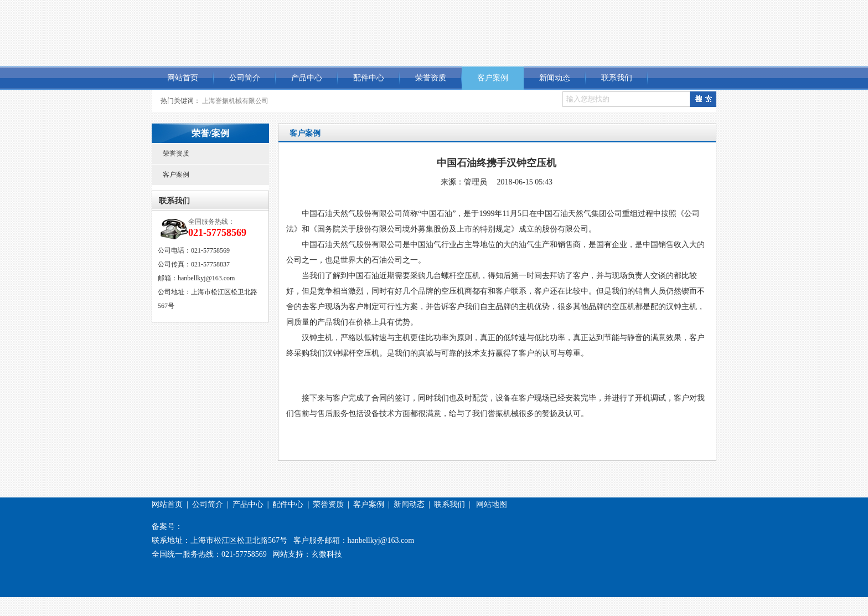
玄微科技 (327, 554)
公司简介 (245, 78)
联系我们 (617, 78)
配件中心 (369, 78)
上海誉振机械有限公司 (235, 101)
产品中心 (307, 78)
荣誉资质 (431, 78)
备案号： (167, 527)
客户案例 (493, 78)
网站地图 (492, 504)
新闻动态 (555, 78)
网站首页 (183, 78)
